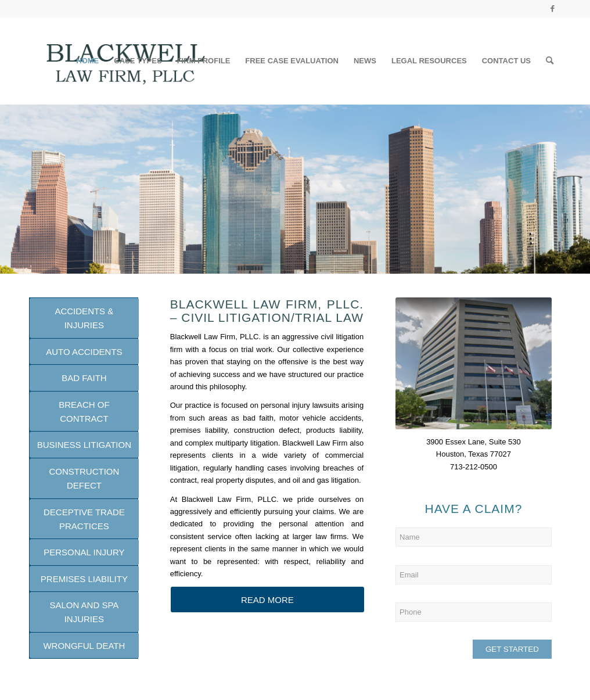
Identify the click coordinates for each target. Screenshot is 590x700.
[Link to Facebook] (552, 9)
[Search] (550, 61)
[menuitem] (87, 61)
